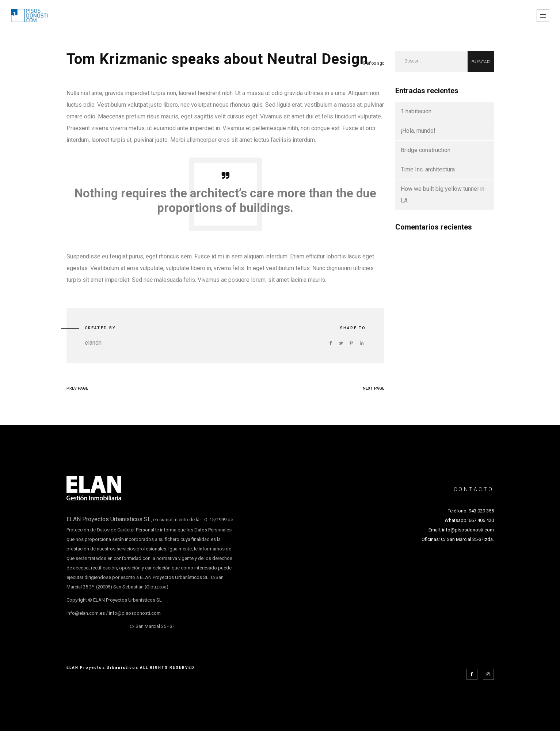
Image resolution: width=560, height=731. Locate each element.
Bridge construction (426, 150)
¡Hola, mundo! (418, 131)
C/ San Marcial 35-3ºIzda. (467, 539)
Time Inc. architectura (428, 169)
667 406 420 (481, 520)
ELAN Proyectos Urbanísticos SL (109, 519)
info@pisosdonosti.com (468, 530)
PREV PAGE (77, 388)
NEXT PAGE (374, 388)
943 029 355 (481, 511)
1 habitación (416, 111)
